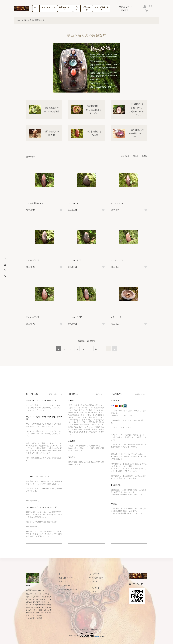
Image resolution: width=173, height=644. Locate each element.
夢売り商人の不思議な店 (34, 20)
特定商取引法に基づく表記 (68, 589)
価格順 (136, 156)
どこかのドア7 (33, 260)
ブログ (77, 8)
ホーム (36, 8)
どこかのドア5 (75, 203)
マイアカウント (94, 588)
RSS (90, 582)
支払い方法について (66, 585)
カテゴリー (124, 7)
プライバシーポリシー (67, 593)
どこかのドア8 (75, 260)
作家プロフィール (65, 8)
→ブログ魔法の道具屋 (34, 618)
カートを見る (93, 592)
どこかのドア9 (117, 260)
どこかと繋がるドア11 (36, 203)
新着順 (144, 156)
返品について (63, 582)
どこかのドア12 (75, 317)
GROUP (124, 10)
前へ (58, 349)
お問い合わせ (87, 8)
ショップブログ (94, 574)
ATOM (95, 582)
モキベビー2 (116, 317)
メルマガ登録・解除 (102, 8)
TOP (19, 20)
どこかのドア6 (117, 203)
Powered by (86, 635)
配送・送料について (66, 578)
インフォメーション (48, 8)
